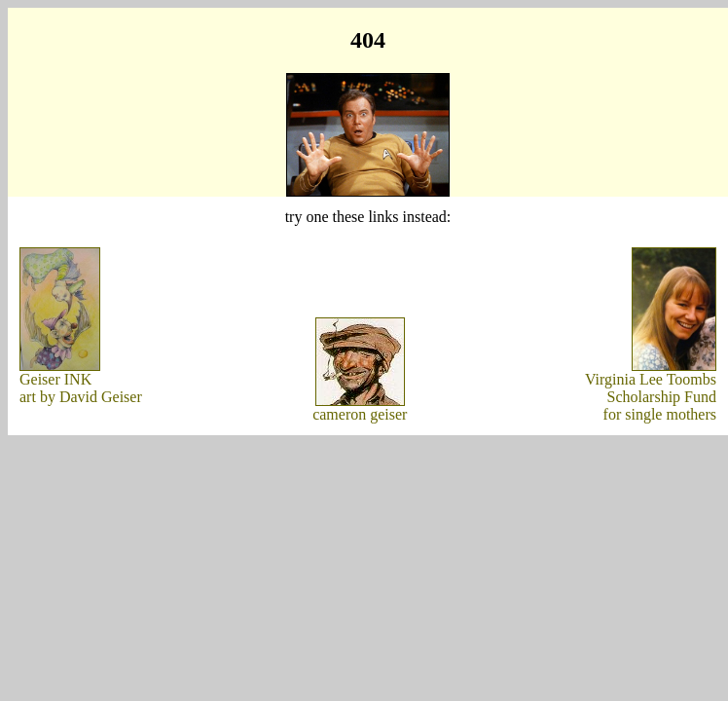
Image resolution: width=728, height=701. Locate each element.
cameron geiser (360, 414)
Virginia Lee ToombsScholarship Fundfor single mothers (651, 397)
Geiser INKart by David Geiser (81, 388)
